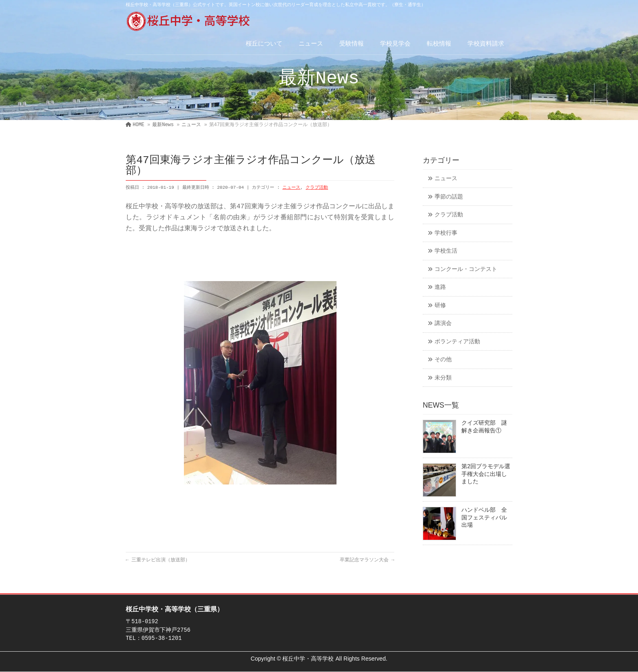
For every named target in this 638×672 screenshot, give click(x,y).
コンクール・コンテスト (466, 269)
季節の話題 (449, 197)
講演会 (443, 324)
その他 (443, 360)
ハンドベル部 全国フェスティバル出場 (484, 518)
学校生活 (446, 251)
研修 (440, 306)
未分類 (443, 378)
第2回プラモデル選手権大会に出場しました (486, 474)
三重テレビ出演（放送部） (158, 560)
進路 (440, 287)
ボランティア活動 (457, 342)
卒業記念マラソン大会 (367, 560)
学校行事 (446, 233)
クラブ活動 (317, 188)
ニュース (291, 188)
